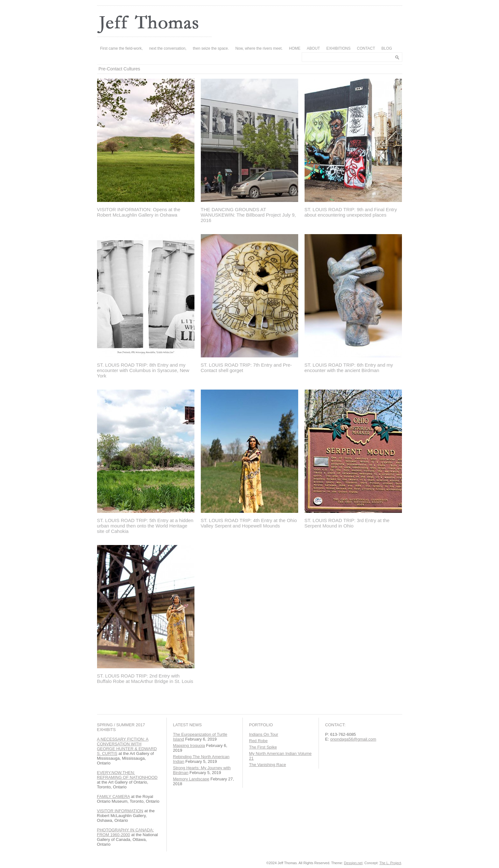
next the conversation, (168, 48)
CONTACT (366, 48)
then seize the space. (211, 48)
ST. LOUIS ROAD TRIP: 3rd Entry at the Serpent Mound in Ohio (347, 523)
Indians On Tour (264, 734)
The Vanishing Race (268, 765)
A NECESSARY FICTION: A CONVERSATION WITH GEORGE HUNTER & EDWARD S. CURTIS (127, 746)
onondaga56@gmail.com (353, 739)
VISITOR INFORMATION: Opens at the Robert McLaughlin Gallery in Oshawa (139, 212)
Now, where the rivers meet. (259, 48)
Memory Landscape (191, 779)
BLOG (387, 48)
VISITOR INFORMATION (120, 811)
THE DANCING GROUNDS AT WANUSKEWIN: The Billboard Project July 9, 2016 (248, 215)
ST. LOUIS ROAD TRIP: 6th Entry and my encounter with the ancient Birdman (349, 368)
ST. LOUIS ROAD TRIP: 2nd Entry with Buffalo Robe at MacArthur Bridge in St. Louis (145, 678)
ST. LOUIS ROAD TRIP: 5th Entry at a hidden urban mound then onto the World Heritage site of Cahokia (145, 526)
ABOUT (313, 48)
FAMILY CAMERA (114, 796)
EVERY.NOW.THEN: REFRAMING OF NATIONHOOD (127, 775)
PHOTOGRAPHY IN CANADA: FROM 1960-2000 (126, 832)
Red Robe (259, 741)
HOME (295, 48)
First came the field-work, (122, 48)
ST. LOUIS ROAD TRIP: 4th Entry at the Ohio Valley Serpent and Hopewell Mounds (249, 523)
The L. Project (390, 863)
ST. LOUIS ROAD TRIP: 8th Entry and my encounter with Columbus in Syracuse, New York (143, 370)
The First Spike (263, 747)
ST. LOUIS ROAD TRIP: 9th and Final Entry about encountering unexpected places (351, 212)
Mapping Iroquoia (189, 746)
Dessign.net (353, 863)
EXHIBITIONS (338, 48)
